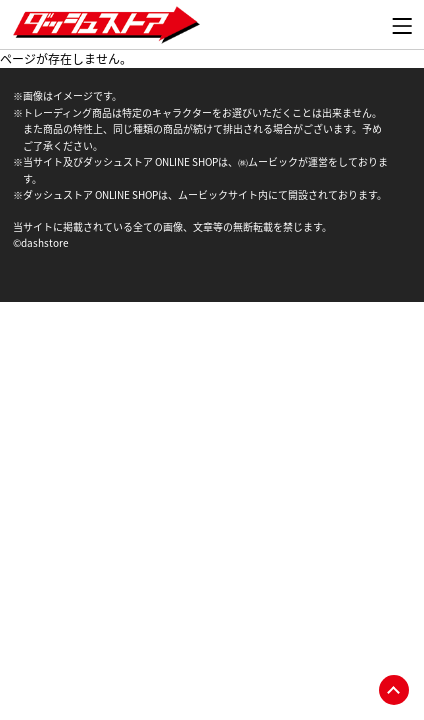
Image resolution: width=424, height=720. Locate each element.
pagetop (394, 690)
